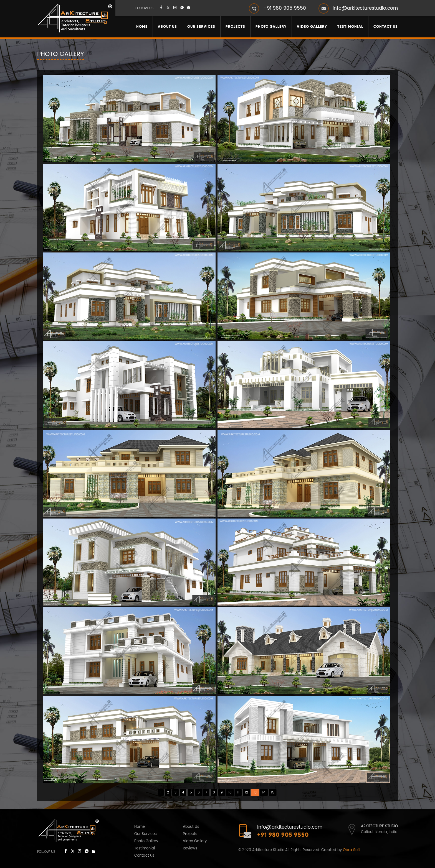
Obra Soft (351, 850)
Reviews (190, 848)
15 (273, 792)
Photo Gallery (271, 27)
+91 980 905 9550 (285, 8)
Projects (235, 27)
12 (246, 792)
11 (238, 792)
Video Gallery (312, 27)
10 (230, 792)
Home (142, 27)
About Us (167, 27)
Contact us (144, 856)
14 (264, 792)
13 (255, 792)
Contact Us (386, 27)
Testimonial (350, 27)
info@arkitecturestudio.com (365, 8)
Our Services (201, 27)
